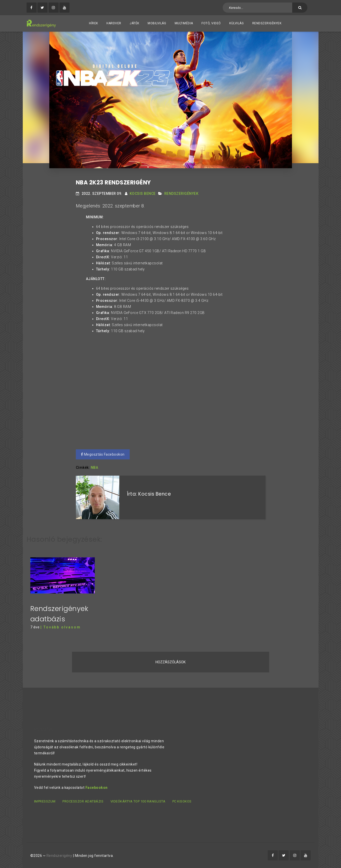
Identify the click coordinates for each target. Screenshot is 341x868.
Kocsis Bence (143, 194)
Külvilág (236, 23)
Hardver (114, 23)
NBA (95, 468)
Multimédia (184, 23)
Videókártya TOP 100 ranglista (138, 801)
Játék (134, 23)
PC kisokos (182, 801)
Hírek (94, 23)
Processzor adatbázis (83, 801)
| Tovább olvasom (61, 627)
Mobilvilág (157, 23)
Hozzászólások (170, 662)
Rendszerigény (59, 856)
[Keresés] (300, 8)
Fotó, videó (211, 23)
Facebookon (97, 788)
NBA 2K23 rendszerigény (113, 183)
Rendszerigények (267, 23)
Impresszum (45, 801)
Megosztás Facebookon (103, 454)
